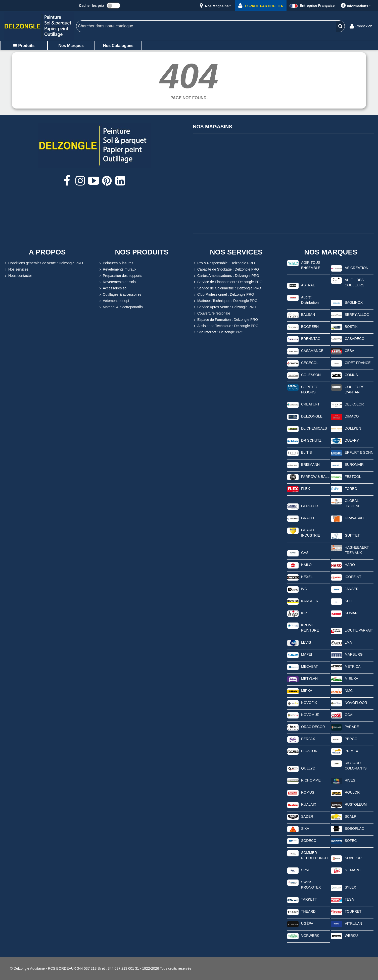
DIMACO (352, 416)
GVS (305, 553)
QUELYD (308, 768)
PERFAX (308, 739)
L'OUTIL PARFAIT (359, 630)
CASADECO (355, 339)
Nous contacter (18, 276)
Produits (24, 46)
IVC (304, 589)
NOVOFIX (309, 703)
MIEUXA (351, 679)
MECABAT (310, 666)
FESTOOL (353, 477)
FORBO (351, 489)
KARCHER (310, 601)
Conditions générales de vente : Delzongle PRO (43, 263)
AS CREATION (356, 268)
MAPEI (307, 654)
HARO (350, 565)
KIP (304, 613)
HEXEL (307, 577)
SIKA (305, 829)
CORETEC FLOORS (310, 390)
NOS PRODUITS (142, 252)
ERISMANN (310, 465)
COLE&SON (311, 375)
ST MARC (352, 870)
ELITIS (306, 452)
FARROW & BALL (315, 477)
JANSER (351, 589)
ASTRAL (308, 285)
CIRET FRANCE (358, 363)
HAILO (306, 565)
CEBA (349, 351)
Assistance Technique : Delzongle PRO (226, 326)
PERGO (351, 739)
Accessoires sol (113, 288)
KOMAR (351, 613)
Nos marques (71, 46)
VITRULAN (353, 923)
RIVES (350, 780)
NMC (349, 691)
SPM (305, 870)
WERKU (351, 936)
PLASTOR (309, 751)
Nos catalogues (118, 46)
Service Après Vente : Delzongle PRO (224, 307)
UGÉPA (307, 923)
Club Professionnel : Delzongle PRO (223, 295)
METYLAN (309, 679)
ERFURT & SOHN (359, 452)
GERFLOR (310, 506)
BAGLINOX (354, 302)
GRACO (308, 518)
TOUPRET (353, 911)
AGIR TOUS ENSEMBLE (311, 265)
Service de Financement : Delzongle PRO (228, 282)
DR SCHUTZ (311, 440)
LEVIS (306, 642)
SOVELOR (353, 858)
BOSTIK (351, 327)
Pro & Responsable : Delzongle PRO (224, 263)
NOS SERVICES (236, 252)
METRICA (352, 666)
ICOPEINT (353, 577)
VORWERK (310, 936)
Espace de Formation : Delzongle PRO (225, 320)
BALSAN (308, 315)
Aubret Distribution (310, 300)
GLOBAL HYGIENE (352, 503)
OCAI (349, 715)
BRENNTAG (311, 339)
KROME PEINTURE (310, 628)
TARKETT (309, 899)
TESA (349, 899)
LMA (348, 642)
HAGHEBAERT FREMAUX (357, 550)
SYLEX (350, 887)
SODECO (309, 841)
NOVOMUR (310, 715)
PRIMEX (351, 751)
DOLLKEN (353, 428)
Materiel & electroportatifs (121, 307)
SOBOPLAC (354, 829)
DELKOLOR (354, 404)
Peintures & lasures (116, 263)
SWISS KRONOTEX (311, 885)
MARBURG (354, 654)
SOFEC (351, 841)
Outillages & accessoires (120, 295)
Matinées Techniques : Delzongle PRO (225, 301)
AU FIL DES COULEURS (354, 282)
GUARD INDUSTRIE (311, 533)
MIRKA (307, 691)
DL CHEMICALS (314, 428)
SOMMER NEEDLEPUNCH (314, 855)
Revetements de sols (117, 282)
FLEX (305, 489)
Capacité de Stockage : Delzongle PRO (226, 269)
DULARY (352, 440)
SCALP (350, 816)
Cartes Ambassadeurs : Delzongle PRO (226, 276)
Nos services (16, 269)
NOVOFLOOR (356, 703)
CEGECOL (310, 363)
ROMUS (308, 792)
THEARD (308, 911)
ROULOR (352, 792)
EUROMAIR (354, 465)
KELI (348, 601)
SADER (307, 816)
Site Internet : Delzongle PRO (218, 332)
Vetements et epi (114, 301)
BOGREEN (310, 327)
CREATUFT (310, 404)
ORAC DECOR (313, 727)
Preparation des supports (120, 276)
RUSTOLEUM (356, 804)
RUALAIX (309, 804)
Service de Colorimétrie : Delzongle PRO (227, 288)
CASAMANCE (312, 351)
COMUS (351, 375)
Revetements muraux (117, 269)
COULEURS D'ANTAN (354, 390)
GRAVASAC (354, 518)
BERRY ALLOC (357, 315)
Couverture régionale (211, 313)
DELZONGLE (312, 416)
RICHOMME (311, 780)
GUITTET (352, 535)
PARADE (352, 727)
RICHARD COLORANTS (356, 766)
